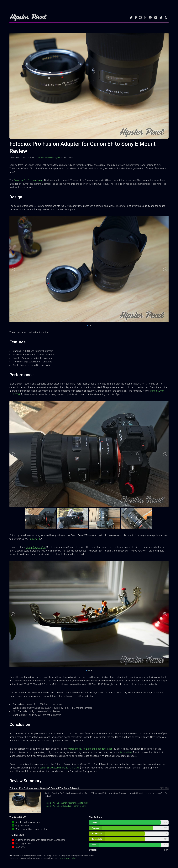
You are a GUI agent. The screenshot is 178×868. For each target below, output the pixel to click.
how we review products (67, 858)
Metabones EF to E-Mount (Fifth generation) (91, 749)
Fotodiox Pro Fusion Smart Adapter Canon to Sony (66, 803)
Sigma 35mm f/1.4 (36, 547)
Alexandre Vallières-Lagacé (49, 158)
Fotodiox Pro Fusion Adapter (29, 180)
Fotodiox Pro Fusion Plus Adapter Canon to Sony (65, 806)
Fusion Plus (126, 752)
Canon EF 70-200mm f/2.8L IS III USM (59, 768)
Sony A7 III (35, 539)
